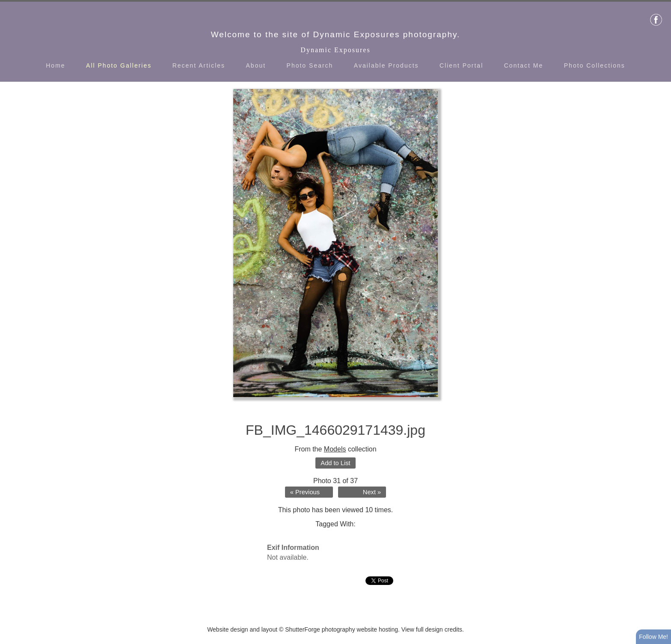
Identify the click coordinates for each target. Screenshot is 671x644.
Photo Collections (595, 65)
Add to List (335, 463)
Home (55, 65)
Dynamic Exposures (335, 50)
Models (335, 449)
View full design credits (432, 629)
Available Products (386, 65)
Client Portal (461, 65)
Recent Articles (199, 65)
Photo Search (310, 65)
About (256, 65)
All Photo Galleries (119, 65)
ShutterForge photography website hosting (341, 629)
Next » (372, 492)
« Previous (305, 492)
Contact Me (524, 65)
